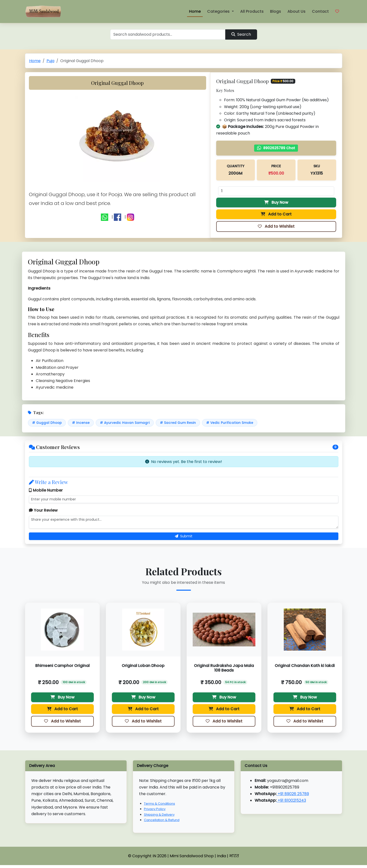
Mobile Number (46, 490)
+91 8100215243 (291, 800)
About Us (296, 11)
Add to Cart (276, 214)
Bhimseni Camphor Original (62, 666)
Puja (50, 61)
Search (241, 34)
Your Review (43, 510)
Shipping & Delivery (159, 815)
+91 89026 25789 (293, 794)
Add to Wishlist (276, 226)
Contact (320, 11)
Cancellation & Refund (162, 820)
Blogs (276, 11)
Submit (184, 536)
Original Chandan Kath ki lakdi (305, 666)
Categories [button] (219, 11)
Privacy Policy (155, 809)
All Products (252, 11)
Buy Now (276, 202)
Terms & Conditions (160, 804)
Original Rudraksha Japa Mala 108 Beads (224, 668)
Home (195, 11)
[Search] (168, 34)
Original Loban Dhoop (143, 666)
